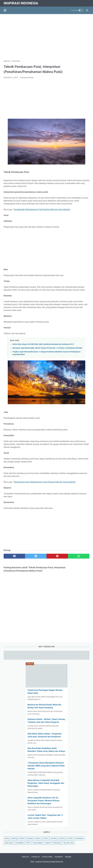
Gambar (54, 838)
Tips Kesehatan (49, 864)
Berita (7, 838)
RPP (29, 843)
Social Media (38, 843)
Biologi (15, 838)
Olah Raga (9, 843)
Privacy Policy (47, 857)
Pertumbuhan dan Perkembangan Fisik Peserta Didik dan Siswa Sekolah (45, 482)
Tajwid (48, 843)
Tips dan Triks (68, 843)
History (63, 838)
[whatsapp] (79, 556)
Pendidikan (20, 843)
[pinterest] (57, 556)
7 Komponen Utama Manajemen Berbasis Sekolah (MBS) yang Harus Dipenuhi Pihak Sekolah (46, 766)
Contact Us (35, 857)
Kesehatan (79, 838)
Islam (70, 838)
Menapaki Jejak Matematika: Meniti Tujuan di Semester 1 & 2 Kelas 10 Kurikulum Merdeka (47, 348)
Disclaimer (59, 857)
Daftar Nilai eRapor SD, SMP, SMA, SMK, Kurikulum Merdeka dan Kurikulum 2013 (43, 344)
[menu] (7, 10)
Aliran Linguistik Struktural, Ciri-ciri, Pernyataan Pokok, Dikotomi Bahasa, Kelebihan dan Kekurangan (44, 801)
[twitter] (36, 556)
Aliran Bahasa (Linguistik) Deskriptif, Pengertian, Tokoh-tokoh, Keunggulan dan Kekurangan (46, 783)
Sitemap (68, 857)
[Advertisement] (46, 35)
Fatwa (46, 838)
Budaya (31, 838)
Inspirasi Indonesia (21, 3)
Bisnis (22, 838)
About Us (25, 857)
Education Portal (36, 864)
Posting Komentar (27, 78)
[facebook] (14, 556)
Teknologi (57, 843)
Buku (38, 838)
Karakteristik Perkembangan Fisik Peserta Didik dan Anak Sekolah (42, 209)
